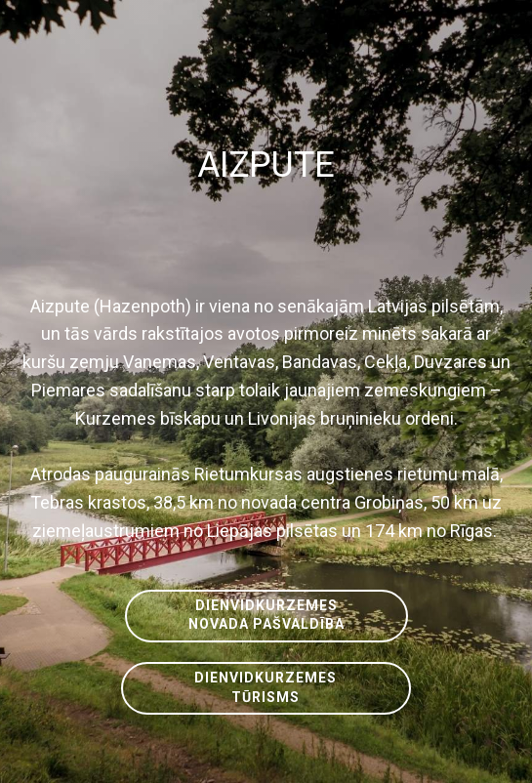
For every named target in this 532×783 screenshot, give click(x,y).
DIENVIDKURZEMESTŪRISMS (266, 687)
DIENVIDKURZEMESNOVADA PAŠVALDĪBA (266, 615)
